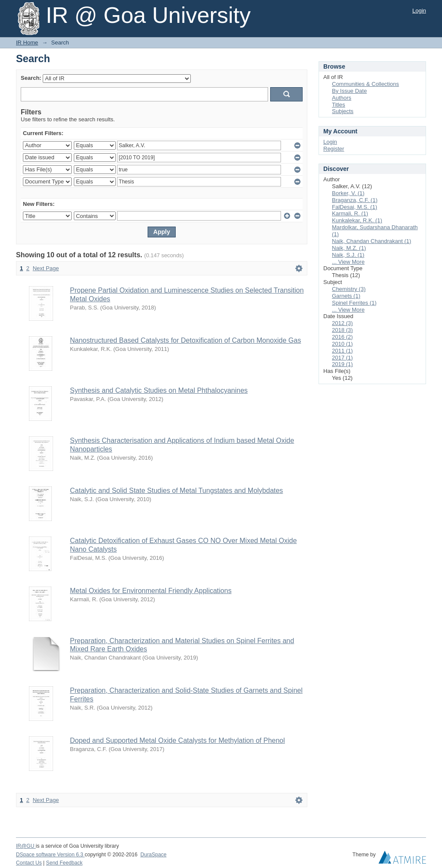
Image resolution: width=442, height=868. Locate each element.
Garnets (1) (346, 296)
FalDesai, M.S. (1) (355, 207)
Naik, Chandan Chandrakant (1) (372, 241)
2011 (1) (342, 351)
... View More (348, 262)
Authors (342, 98)
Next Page (46, 268)
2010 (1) (342, 344)
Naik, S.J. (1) (348, 255)
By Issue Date (349, 91)
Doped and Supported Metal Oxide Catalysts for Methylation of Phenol (177, 740)
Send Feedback (65, 863)
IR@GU (26, 846)
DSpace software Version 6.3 (50, 855)
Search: (31, 78)
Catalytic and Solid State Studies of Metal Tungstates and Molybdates (177, 491)
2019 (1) (342, 364)
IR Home (27, 43)
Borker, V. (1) (348, 193)
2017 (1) (342, 358)
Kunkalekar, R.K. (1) (357, 220)
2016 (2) (342, 337)
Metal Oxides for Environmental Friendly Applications (151, 591)
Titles (339, 105)
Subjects (343, 111)
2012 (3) (342, 323)
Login (419, 11)
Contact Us (29, 863)
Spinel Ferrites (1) (354, 303)
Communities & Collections (365, 84)
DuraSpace (153, 855)
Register (334, 149)
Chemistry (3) (349, 289)
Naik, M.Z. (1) (349, 248)
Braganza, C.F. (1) (355, 200)
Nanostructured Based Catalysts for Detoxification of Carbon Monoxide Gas (185, 340)
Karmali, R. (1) (350, 213)
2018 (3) (342, 330)
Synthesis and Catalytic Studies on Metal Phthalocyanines (159, 390)
